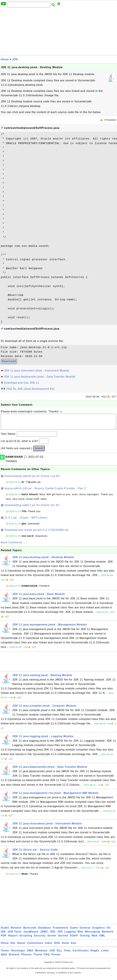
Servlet (63, 939)
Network (107, 935)
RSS (57, 946)
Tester (5, 954)
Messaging (93, 935)
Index (49, 946)
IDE (3, 935)
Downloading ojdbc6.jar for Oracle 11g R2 (32, 479)
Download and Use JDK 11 (22, 383)
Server (52, 939)
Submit (39, 452)
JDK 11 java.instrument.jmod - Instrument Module (37, 371)
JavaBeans (31, 935)
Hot (13, 946)
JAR (52, 954)
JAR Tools (15, 935)
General (85, 931)
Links (105, 954)
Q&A (4, 958)
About (21, 946)
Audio (5, 931)
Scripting (26, 939)
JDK (15, 59)
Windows (41, 954)
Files (67, 954)
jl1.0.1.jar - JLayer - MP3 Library (26, 521)
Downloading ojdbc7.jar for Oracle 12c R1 (32, 508)
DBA (30, 954)
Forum (56, 958)
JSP (60, 935)
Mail (80, 935)
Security (40, 939)
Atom (65, 946)
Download (9, 361)
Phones (27, 958)
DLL (59, 954)
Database (44, 931)
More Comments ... (13, 546)
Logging (70, 935)
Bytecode (30, 931)
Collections (35, 946)
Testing (85, 939)
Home (5, 59)
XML (102, 939)
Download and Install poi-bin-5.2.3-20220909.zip (37, 533)
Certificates (81, 954)
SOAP (74, 939)
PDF (4, 939)
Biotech (16, 931)
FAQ (47, 958)
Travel (38, 958)
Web (95, 939)
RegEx (95, 954)
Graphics (99, 931)
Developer (18, 954)
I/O (109, 931)
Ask (73, 946)
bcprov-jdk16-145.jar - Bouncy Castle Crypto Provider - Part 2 (45, 492)
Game (74, 931)
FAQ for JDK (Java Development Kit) (30, 389)
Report (13, 939)
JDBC (44, 935)
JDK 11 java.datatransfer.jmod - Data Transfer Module (39, 377)
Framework (60, 931)
